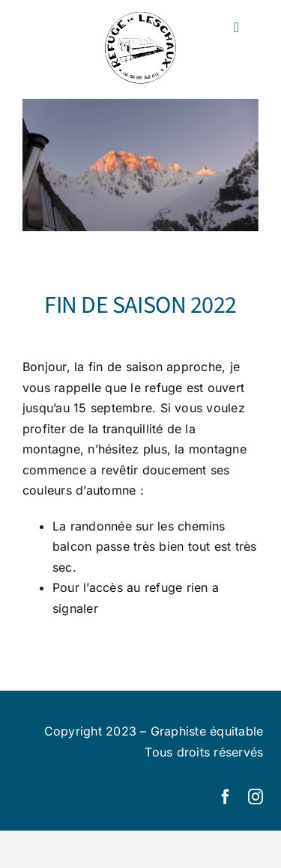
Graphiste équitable (207, 731)
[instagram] (256, 797)
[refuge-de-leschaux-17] (140, 165)
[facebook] (226, 797)
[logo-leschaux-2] (140, 17)
